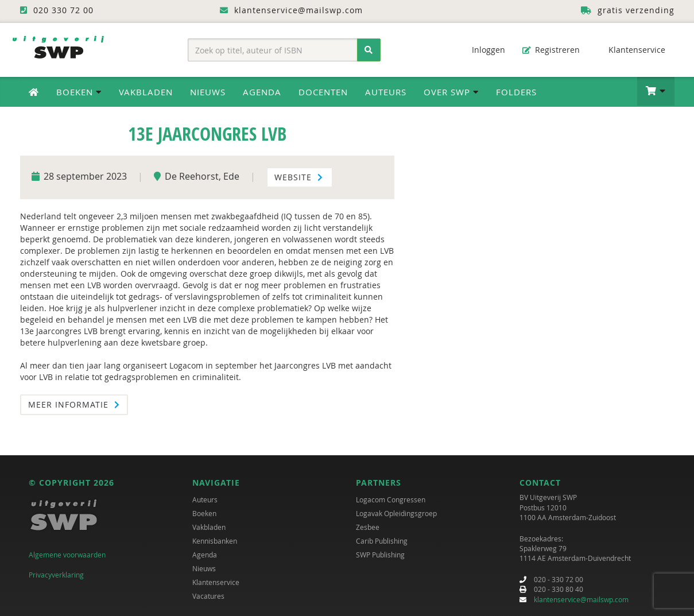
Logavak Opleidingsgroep (396, 514)
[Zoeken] (369, 50)
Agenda (262, 92)
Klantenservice (631, 50)
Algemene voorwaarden (67, 555)
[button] (656, 91)
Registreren (551, 50)
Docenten (323, 92)
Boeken (204, 514)
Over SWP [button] (451, 92)
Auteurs (386, 92)
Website (299, 177)
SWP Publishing (380, 555)
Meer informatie (74, 404)
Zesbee (368, 528)
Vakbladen (146, 92)
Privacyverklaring (56, 575)
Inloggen (483, 50)
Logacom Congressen (391, 500)
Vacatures (208, 596)
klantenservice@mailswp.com (581, 599)
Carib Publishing (382, 541)
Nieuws (208, 92)
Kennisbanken (215, 541)
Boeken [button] (79, 92)
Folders (516, 92)
